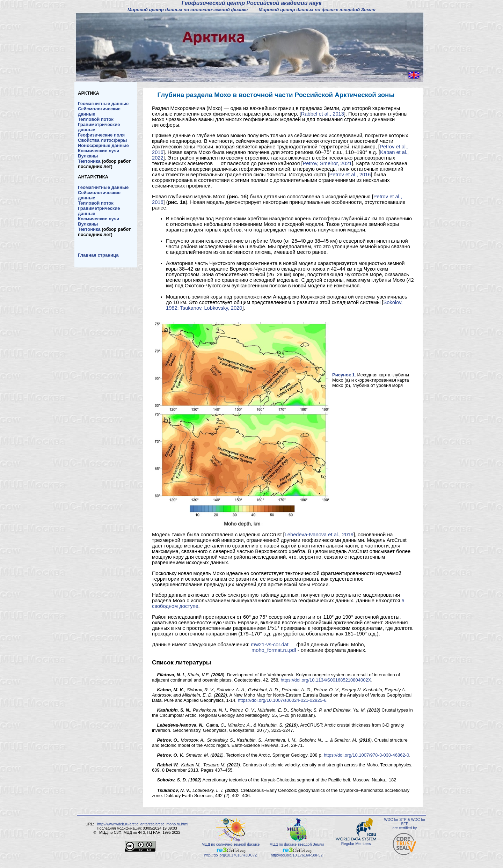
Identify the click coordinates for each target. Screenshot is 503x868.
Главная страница (98, 255)
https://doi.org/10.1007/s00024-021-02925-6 (282, 700)
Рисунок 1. (344, 375)
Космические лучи (99, 151)
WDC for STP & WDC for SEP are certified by (404, 824)
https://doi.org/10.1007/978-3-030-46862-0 (366, 755)
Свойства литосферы (102, 140)
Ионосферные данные (103, 145)
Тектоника (89, 161)
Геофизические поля (101, 135)
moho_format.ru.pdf (274, 650)
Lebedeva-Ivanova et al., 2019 (319, 535)
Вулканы (88, 156)
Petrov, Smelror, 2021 (327, 163)
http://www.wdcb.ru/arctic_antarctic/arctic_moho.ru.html (143, 824)
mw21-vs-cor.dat (270, 645)
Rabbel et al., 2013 (323, 114)
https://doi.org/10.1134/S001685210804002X (326, 680)
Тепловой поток (96, 119)
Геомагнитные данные (103, 104)
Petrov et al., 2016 (350, 175)
